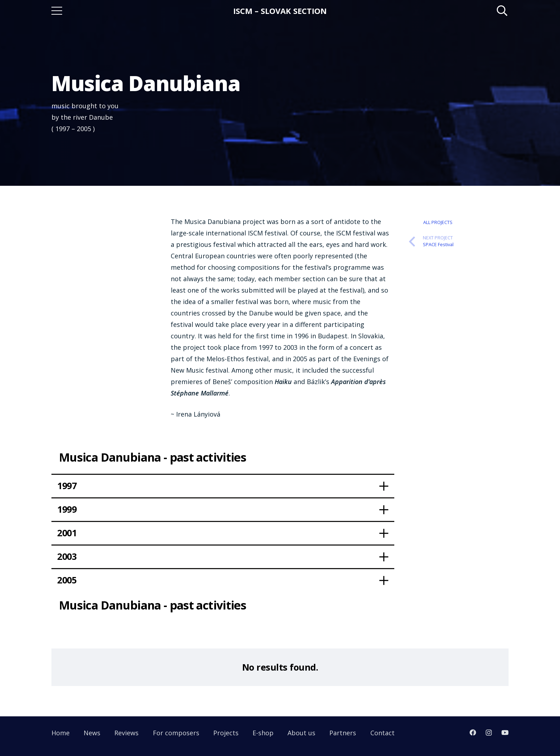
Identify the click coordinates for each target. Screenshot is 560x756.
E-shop (263, 733)
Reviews (126, 733)
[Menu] (57, 11)
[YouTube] (505, 732)
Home (61, 733)
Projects (226, 733)
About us (301, 733)
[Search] (502, 11)
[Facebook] (473, 732)
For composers (176, 733)
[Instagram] (489, 733)
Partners (343, 733)
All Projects (438, 222)
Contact (382, 733)
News (92, 733)
